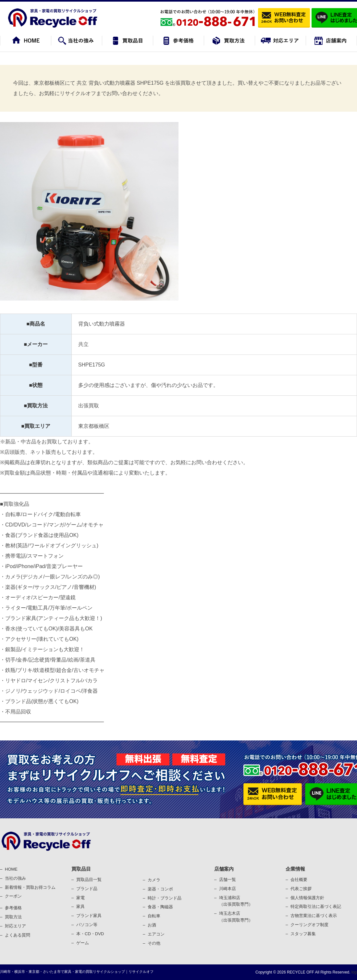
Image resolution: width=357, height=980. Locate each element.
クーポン (13, 896)
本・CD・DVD (90, 934)
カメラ (154, 880)
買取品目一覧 (89, 880)
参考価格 (13, 908)
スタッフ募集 (303, 934)
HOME (11, 869)
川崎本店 (228, 889)
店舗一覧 (228, 880)
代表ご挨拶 (301, 889)
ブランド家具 (89, 916)
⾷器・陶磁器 (160, 907)
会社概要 (299, 880)
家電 (80, 898)
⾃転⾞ (154, 916)
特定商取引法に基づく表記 (316, 906)
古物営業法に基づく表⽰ (314, 916)
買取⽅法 (13, 917)
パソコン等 (87, 925)
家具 (80, 906)
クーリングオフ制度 (309, 925)
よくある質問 (18, 935)
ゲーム (83, 943)
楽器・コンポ (160, 889)
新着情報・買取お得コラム (30, 887)
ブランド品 (87, 889)
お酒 (152, 925)
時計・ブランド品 (165, 898)
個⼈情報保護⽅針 (307, 898)
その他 (154, 943)
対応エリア (15, 926)
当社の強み (15, 878)
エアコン (156, 934)
